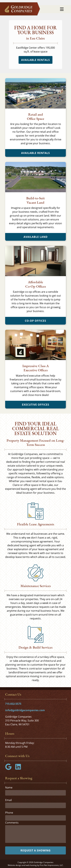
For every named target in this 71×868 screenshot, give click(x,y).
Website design (15, 865)
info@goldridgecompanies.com (25, 710)
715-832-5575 (13, 704)
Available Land (36, 237)
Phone (9, 813)
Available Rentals (35, 60)
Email (8, 800)
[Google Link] (10, 769)
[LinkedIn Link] (19, 769)
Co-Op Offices (35, 321)
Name (9, 787)
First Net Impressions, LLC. (52, 865)
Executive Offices (36, 405)
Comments (12, 823)
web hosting (31, 865)
